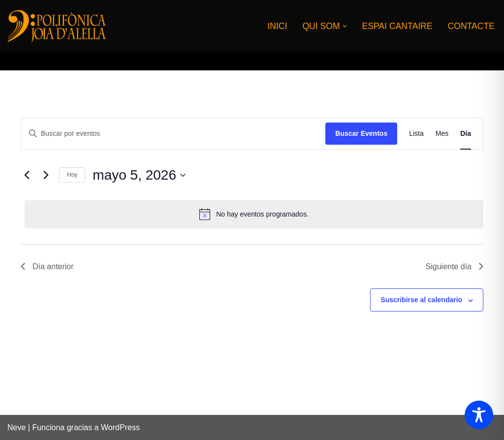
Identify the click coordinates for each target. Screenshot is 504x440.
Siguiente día (455, 267)
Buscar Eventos (361, 133)
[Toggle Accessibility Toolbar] (479, 415)
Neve (16, 427)
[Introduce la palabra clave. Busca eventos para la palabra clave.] (173, 134)
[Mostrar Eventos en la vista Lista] (416, 134)
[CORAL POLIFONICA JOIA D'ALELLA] (57, 26)
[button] (345, 26)
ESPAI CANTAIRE (397, 26)
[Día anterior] (27, 175)
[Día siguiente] (46, 175)
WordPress (120, 427)
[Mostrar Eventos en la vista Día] (466, 134)
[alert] (254, 214)
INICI (277, 26)
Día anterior (47, 267)
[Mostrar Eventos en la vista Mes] (442, 134)
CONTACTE (471, 26)
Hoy (72, 175)
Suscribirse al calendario (421, 300)
